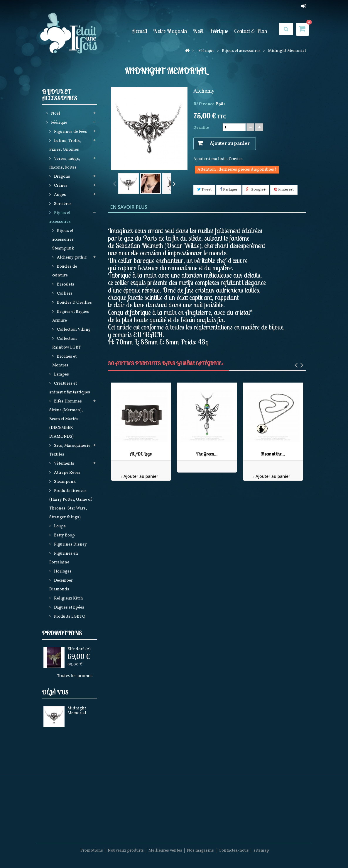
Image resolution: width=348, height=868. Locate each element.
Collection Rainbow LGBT (67, 343)
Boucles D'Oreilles (74, 303)
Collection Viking (73, 330)
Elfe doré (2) (79, 649)
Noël (198, 31)
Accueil (140, 31)
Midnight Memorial (77, 711)
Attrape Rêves (67, 473)
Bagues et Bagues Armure (71, 316)
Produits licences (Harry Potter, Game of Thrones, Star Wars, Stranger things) (71, 504)
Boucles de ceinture (65, 271)
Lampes (61, 374)
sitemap (261, 851)
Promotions (62, 633)
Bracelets (65, 284)
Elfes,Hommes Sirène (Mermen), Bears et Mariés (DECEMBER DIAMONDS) (66, 419)
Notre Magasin (170, 31)
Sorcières (62, 204)
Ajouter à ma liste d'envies (218, 159)
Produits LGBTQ (69, 617)
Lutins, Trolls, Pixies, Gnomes (65, 145)
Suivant (174, 183)
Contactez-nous (234, 851)
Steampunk (64, 482)
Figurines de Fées (70, 132)
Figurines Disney (70, 545)
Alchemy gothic (71, 258)
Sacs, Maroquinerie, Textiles (70, 450)
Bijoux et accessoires (60, 217)
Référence (204, 104)
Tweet (204, 190)
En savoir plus (129, 207)
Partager (229, 190)
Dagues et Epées (69, 608)
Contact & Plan (251, 31)
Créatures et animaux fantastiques (70, 388)
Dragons (62, 177)
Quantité (201, 128)
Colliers (64, 294)
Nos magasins (200, 851)
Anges (60, 195)
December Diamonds (61, 585)
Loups (59, 526)
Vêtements (64, 464)
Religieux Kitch (68, 598)
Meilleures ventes (165, 851)
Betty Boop (64, 535)
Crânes (60, 186)
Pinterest (284, 190)
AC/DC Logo (141, 454)
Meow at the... (273, 454)
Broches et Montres (64, 361)
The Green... (207, 454)
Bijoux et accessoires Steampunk (63, 240)
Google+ (256, 190)
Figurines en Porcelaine (64, 558)
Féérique (219, 31)
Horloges (62, 571)
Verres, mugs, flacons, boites (65, 163)
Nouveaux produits (126, 851)
